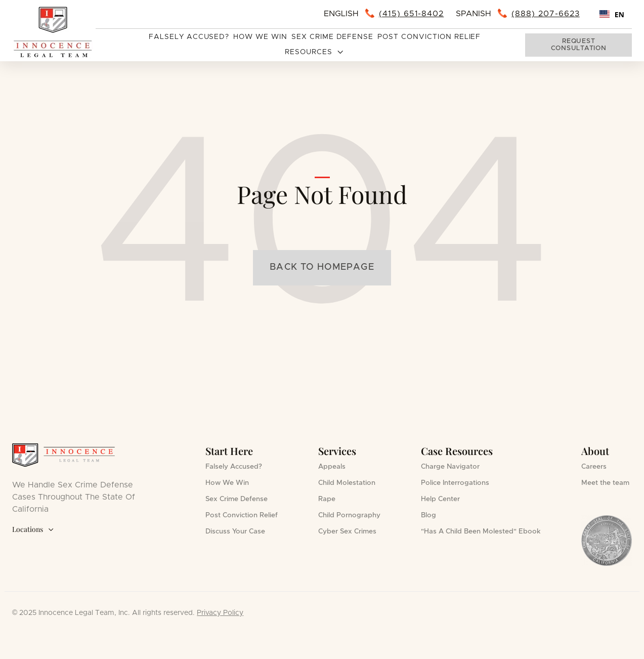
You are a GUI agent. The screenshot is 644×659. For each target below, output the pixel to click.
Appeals (332, 467)
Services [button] (337, 451)
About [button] (595, 451)
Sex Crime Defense (332, 37)
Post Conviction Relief (429, 37)
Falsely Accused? (189, 37)
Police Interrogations (455, 483)
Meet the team (605, 483)
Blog (428, 515)
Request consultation (579, 45)
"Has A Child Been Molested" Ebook (481, 531)
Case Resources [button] (457, 451)
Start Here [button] (229, 451)
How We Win (260, 37)
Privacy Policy (220, 613)
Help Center (440, 499)
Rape (327, 499)
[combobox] (612, 14)
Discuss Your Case (235, 531)
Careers (594, 467)
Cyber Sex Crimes (347, 531)
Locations (33, 530)
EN (612, 14)
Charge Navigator (450, 467)
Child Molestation (347, 483)
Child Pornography (349, 515)
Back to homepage (322, 267)
